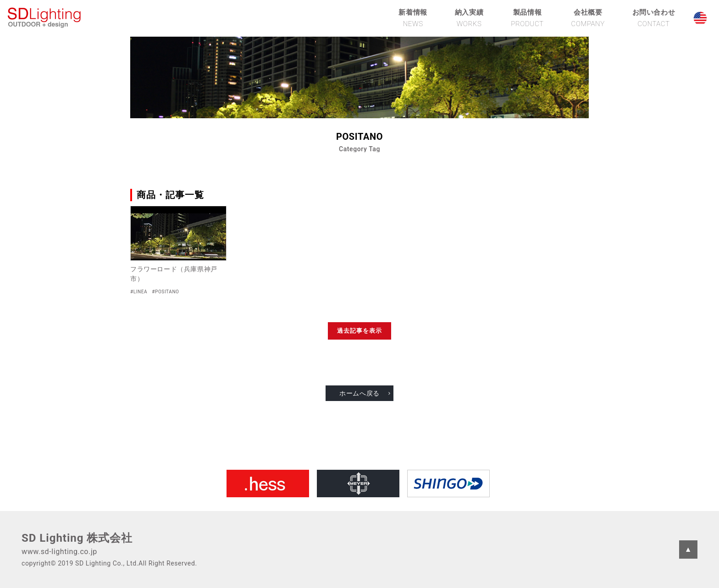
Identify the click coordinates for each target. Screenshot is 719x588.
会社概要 (588, 18)
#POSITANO (165, 292)
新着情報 (413, 18)
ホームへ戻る (359, 393)
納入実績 (469, 18)
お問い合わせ (654, 18)
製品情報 (527, 18)
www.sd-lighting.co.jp (59, 552)
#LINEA (139, 292)
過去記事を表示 (359, 331)
